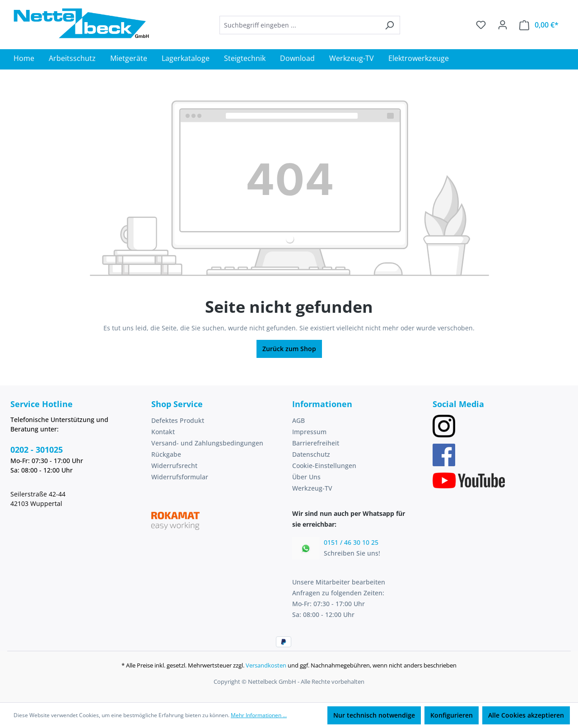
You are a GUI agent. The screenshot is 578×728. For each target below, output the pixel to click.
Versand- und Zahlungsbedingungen (207, 443)
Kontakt (163, 432)
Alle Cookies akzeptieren (526, 715)
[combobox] (299, 25)
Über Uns (306, 477)
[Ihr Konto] (503, 25)
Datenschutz (311, 454)
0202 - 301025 (37, 450)
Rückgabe (166, 454)
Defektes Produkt (178, 420)
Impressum (309, 432)
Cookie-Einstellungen (324, 466)
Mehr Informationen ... (259, 715)
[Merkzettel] (481, 25)
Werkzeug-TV (312, 488)
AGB (298, 420)
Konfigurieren (452, 715)
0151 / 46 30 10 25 (351, 542)
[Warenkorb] (539, 25)
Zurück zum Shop (289, 349)
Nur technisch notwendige (374, 715)
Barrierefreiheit (316, 443)
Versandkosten (266, 665)
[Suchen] (389, 25)
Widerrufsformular (180, 477)
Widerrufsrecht (174, 466)
